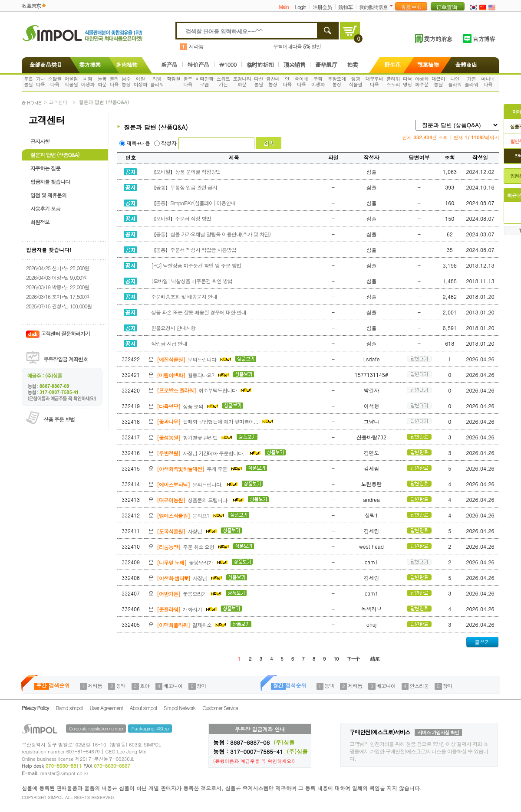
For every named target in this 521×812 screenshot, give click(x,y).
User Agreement (106, 708)
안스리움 (419, 686)
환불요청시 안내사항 (172, 328)
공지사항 (40, 141)
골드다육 (188, 82)
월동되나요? (190, 375)
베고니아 (173, 686)
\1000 (228, 64)
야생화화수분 (422, 82)
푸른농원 (28, 82)
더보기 (393, 6)
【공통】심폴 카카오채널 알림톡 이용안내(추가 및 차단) (209, 234)
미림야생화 (88, 82)
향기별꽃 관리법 (191, 437)
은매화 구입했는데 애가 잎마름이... (211, 421)
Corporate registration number (96, 729)
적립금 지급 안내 (168, 343)
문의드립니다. (194, 484)
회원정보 (40, 222)
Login (300, 7)
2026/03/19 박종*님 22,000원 (58, 287)
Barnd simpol (69, 708)
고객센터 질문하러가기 (58, 333)
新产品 (169, 64)
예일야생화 (140, 82)
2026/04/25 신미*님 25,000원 (58, 268)
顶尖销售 (294, 64)
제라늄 (196, 46)
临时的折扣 (260, 64)
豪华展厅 (326, 64)
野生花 (392, 64)
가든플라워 (471, 82)
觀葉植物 (428, 64)
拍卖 (352, 64)
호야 (145, 686)
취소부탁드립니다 (200, 390)
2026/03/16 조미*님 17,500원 (58, 296)
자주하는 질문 (45, 168)
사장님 (184, 531)
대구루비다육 (374, 82)
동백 (121, 686)
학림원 (173, 79)
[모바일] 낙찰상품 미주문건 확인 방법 (190, 281)
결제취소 (188, 625)
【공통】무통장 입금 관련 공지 (183, 187)
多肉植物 (127, 64)
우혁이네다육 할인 (297, 46)
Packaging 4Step (150, 729)
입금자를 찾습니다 (50, 182)
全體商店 (466, 64)
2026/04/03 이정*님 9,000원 (56, 277)
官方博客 (484, 39)
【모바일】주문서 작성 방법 (180, 218)
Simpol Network (180, 708)
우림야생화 (318, 82)
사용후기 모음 (45, 208)
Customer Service (220, 708)
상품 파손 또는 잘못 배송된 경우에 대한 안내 (197, 312)
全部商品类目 (44, 64)
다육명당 (407, 82)
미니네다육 (488, 82)
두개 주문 (196, 469)
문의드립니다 (191, 359)
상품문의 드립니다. (197, 500)
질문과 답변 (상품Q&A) (55, 155)
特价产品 (198, 64)
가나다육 (41, 82)
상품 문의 (184, 406)
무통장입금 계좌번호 (66, 359)
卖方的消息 (438, 39)
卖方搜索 (89, 64)
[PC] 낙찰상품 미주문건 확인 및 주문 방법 (195, 265)
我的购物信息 (373, 7)
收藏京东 (31, 5)
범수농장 (126, 82)
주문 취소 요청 (190, 547)
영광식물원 (355, 82)
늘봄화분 (102, 82)
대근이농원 (438, 82)
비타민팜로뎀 (204, 82)
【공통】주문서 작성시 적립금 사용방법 (192, 250)
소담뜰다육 (54, 82)
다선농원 (259, 82)
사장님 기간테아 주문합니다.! (206, 453)
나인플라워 (455, 82)
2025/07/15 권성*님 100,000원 (59, 306)
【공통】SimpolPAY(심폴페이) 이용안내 (192, 203)
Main (284, 7)
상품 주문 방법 (59, 419)
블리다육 (114, 82)
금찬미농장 (273, 82)
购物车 (345, 7)
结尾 (375, 659)
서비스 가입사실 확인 (438, 732)
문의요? (187, 516)
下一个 (353, 659)
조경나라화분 (242, 82)
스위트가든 (223, 82)
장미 (201, 686)
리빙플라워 (157, 82)
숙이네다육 (302, 82)
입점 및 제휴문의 (48, 195)
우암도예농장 (337, 82)
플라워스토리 (393, 82)
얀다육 (287, 82)
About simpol (143, 708)
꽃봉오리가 (189, 562)
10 (336, 659)
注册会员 (322, 7)
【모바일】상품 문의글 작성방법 (185, 172)
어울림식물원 (71, 82)
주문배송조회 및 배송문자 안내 (183, 296)
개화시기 (184, 609)
